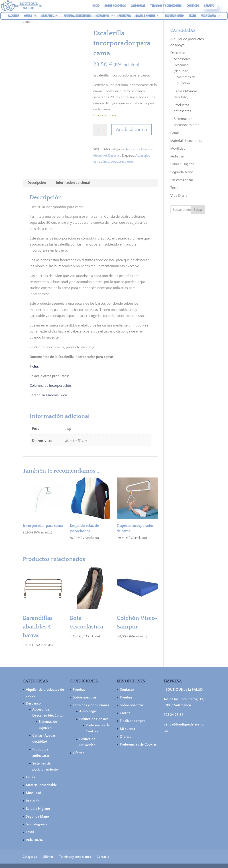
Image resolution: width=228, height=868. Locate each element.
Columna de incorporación (50, 386)
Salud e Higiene (182, 164)
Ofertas (78, 753)
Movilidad (178, 149)
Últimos (48, 857)
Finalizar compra (133, 721)
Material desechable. (186, 141)
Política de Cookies (94, 719)
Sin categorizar (182, 180)
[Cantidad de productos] (100, 130)
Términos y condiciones (166, 6)
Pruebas (79, 690)
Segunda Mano (182, 172)
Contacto (193, 6)
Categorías (138, 6)
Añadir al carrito (131, 130)
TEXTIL (192, 16)
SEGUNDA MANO (174, 16)
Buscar (198, 210)
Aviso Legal (88, 711)
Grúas (175, 133)
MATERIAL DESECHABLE (77, 16)
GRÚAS (28, 16)
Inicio (96, 6)
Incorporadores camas (118, 162)
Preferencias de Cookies (138, 744)
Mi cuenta (127, 729)
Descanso (115, 156)
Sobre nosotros (115, 6)
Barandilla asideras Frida (48, 395)
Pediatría (177, 156)
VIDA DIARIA (209, 16)
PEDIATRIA (125, 16)
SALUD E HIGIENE (146, 16)
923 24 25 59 (174, 715)
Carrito (209, 6)
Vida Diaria (179, 196)
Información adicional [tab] (73, 183)
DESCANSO (48, 16)
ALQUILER (14, 16)
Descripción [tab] (37, 183)
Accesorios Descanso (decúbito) (182, 65)
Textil (174, 188)
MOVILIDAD (102, 16)
